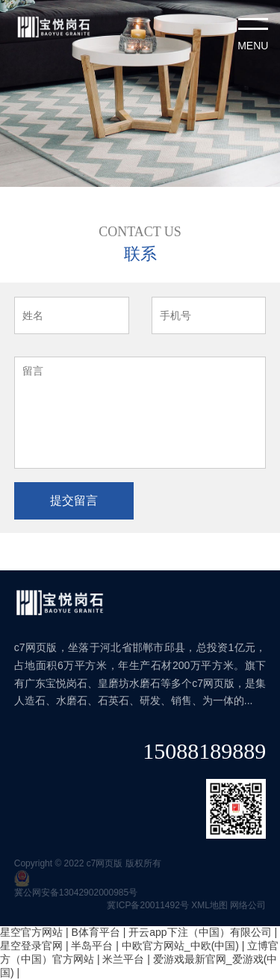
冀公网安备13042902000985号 (76, 893)
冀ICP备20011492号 (147, 905)
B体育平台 (95, 932)
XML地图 (209, 905)
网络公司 (248, 905)
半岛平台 (92, 946)
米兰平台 (123, 959)
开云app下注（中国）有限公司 (200, 932)
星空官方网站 (31, 932)
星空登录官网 (31, 946)
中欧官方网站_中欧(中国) (180, 946)
